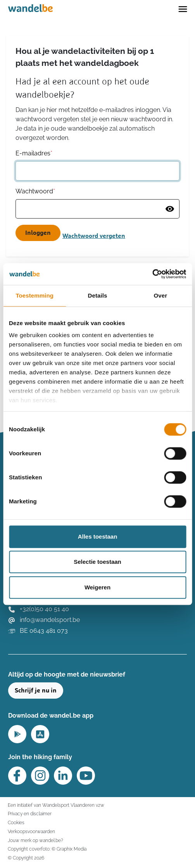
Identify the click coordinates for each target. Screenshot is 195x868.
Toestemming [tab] (35, 295)
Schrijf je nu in (36, 691)
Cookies (16, 822)
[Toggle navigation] (183, 9)
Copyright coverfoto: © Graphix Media (47, 849)
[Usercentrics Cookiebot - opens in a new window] (152, 274)
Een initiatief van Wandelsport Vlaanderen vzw (56, 805)
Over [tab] (161, 295)
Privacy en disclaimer (30, 814)
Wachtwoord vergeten (94, 236)
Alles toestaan (98, 536)
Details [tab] (98, 295)
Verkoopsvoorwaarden (31, 831)
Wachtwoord (35, 191)
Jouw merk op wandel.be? (35, 840)
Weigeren (97, 587)
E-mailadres (34, 153)
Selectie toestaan (97, 562)
